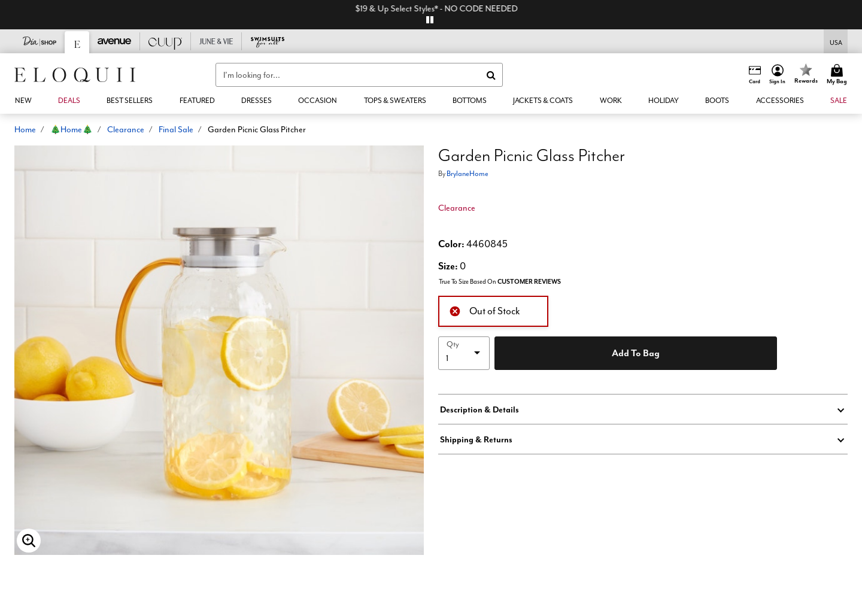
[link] (69, 101)
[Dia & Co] (40, 41)
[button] (778, 75)
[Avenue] (115, 41)
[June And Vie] (216, 41)
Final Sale (176, 129)
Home (25, 129)
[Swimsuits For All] (267, 41)
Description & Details (479, 409)
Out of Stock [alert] (485, 310)
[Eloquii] (77, 42)
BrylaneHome (468, 173)
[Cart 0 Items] (839, 75)
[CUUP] (166, 41)
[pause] (430, 20)
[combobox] (359, 75)
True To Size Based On (500, 282)
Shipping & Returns (476, 439)
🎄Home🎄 (72, 129)
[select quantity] (464, 353)
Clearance (126, 129)
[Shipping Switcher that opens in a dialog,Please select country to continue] (836, 42)
